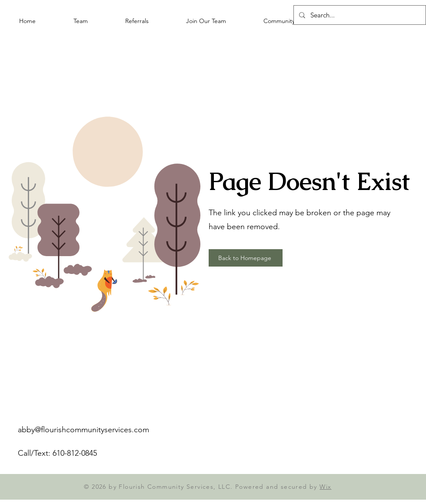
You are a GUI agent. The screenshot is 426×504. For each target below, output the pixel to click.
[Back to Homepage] (246, 258)
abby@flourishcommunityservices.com (83, 430)
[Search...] (359, 15)
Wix (325, 487)
